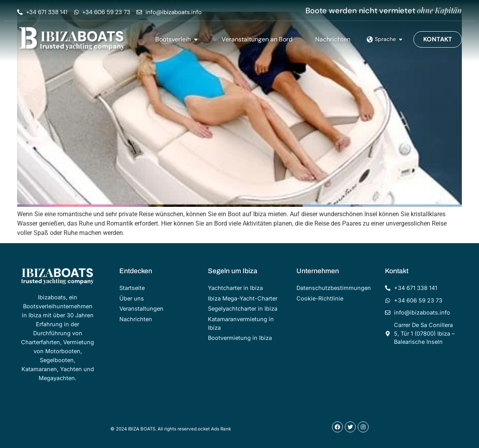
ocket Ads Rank (214, 429)
